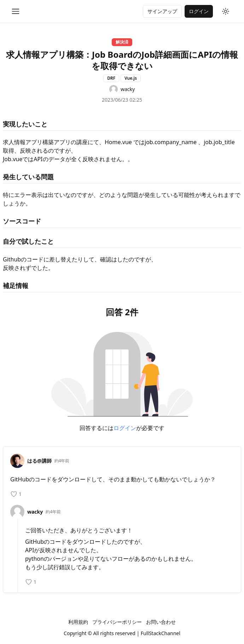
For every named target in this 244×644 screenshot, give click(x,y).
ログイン (125, 428)
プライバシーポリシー (117, 622)
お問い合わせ (161, 622)
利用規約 (78, 622)
